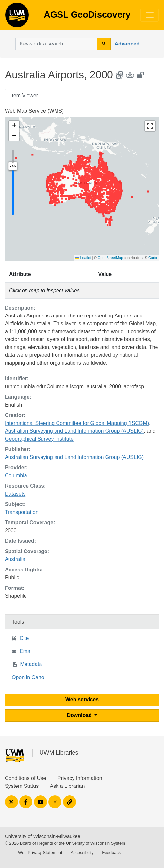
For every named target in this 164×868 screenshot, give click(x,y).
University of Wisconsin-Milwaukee (43, 836)
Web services (82, 700)
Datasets (15, 494)
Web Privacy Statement (40, 852)
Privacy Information (80, 778)
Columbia (16, 475)
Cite (24, 638)
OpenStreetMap (110, 258)
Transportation (22, 512)
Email (26, 651)
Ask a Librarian (67, 786)
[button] (14, 126)
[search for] (56, 44)
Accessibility (82, 852)
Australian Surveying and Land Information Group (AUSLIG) (74, 431)
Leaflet (83, 258)
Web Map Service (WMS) (34, 111)
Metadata (31, 664)
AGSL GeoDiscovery (17, 17)
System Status (22, 786)
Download (80, 715)
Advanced (127, 44)
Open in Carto (28, 677)
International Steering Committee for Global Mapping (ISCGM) (77, 423)
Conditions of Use (25, 778)
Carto (153, 258)
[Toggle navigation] (150, 15)
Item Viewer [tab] (24, 95)
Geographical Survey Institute (39, 439)
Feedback (111, 852)
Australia (15, 559)
